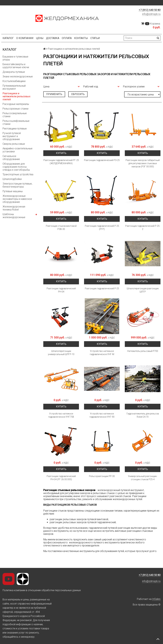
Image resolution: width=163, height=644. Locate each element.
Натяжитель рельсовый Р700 (143, 351)
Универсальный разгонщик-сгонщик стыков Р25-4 (143, 478)
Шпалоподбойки (12, 179)
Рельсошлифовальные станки (16, 122)
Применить (54, 94)
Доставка (53, 38)
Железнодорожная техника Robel (14, 208)
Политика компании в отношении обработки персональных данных (42, 590)
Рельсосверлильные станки (15, 115)
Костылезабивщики (14, 81)
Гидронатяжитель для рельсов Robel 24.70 (143, 415)
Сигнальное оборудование (11, 158)
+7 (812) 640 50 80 (150, 10)
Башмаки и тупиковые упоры (15, 58)
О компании (25, 38)
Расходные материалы (16, 104)
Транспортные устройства (18, 174)
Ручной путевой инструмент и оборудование (12, 136)
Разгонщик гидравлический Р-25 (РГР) (102, 228)
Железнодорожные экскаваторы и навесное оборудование (17, 199)
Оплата (67, 38)
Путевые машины (13, 191)
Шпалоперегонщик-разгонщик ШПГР (143, 290)
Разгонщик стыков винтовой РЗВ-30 (61, 228)
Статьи (95, 38)
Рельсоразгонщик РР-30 (102, 476)
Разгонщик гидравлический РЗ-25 (102, 160)
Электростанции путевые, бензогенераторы (17, 185)
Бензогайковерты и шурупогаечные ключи (16, 66)
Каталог (8, 38)
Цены (40, 38)
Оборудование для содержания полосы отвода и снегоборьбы (16, 167)
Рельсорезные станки (15, 109)
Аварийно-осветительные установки (18, 150)
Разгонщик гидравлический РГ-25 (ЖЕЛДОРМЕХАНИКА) (61, 162)
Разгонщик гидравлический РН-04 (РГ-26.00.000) (61, 478)
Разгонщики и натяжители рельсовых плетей (16, 96)
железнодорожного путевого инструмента (94, 543)
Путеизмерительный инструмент (14, 87)
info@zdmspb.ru (151, 14)
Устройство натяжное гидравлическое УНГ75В (61, 415)
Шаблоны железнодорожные (14, 216)
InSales (156, 599)
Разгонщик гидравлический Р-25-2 (143, 228)
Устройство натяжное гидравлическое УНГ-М (102, 353)
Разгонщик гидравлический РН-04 (61, 290)
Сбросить (78, 94)
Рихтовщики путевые (15, 129)
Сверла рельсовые (14, 144)
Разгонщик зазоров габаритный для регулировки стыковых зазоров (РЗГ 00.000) (143, 163)
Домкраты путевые (14, 72)
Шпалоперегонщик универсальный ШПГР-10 (61, 353)
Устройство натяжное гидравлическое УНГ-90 (102, 415)
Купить (61, 153)
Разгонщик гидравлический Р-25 (102, 288)
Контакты (81, 38)
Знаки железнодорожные (18, 76)
